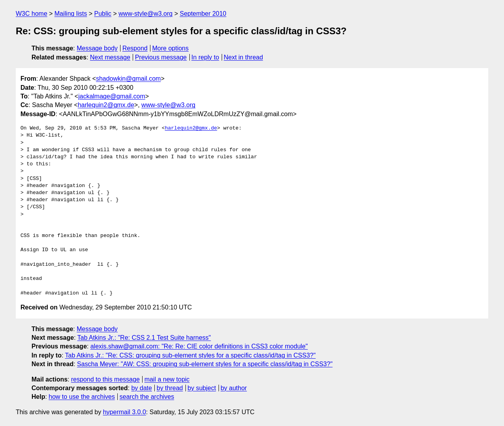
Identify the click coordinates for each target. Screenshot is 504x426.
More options (171, 48)
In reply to (205, 57)
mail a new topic (167, 379)
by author (234, 388)
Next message (110, 57)
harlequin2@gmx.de (106, 105)
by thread (170, 388)
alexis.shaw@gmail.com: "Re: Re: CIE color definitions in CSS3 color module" (199, 346)
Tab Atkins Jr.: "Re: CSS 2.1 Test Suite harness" (144, 338)
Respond (135, 48)
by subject (202, 388)
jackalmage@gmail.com (112, 96)
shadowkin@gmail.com (129, 79)
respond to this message (105, 379)
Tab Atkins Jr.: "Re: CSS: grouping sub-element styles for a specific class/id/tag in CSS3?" (190, 355)
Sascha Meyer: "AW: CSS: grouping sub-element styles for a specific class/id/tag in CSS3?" (205, 364)
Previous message (161, 57)
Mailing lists (71, 14)
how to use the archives (82, 397)
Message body (97, 48)
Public (103, 14)
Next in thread (243, 57)
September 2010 (203, 14)
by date (141, 388)
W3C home (31, 14)
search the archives (147, 397)
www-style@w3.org (145, 14)
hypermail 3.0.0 (124, 412)
